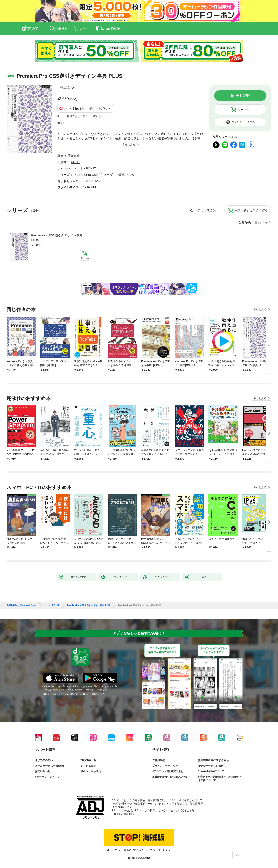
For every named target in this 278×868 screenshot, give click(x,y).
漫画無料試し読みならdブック (21, 606)
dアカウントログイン (47, 777)
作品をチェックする (243, 122)
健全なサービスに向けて (212, 766)
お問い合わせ (43, 771)
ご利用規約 (159, 760)
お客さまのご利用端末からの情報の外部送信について (220, 779)
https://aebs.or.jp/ (124, 814)
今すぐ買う (243, 96)
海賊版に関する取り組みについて (172, 777)
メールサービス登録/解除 (49, 766)
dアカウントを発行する (123, 850)
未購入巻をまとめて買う (251, 211)
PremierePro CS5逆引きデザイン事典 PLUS (57, 238)
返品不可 (63, 123)
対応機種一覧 (88, 760)
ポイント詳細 (98, 108)
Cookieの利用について (211, 771)
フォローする (73, 87)
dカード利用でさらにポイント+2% (78, 116)
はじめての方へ (44, 760)
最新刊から (263, 223)
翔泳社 (75, 162)
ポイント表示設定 (91, 771)
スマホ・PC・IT (85, 168)
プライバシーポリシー (165, 766)
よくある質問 (88, 766)
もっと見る (260, 309)
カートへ (243, 110)
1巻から (245, 223)
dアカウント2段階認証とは (168, 771)
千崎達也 (63, 87)
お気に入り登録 (205, 211)
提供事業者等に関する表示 (213, 760)
